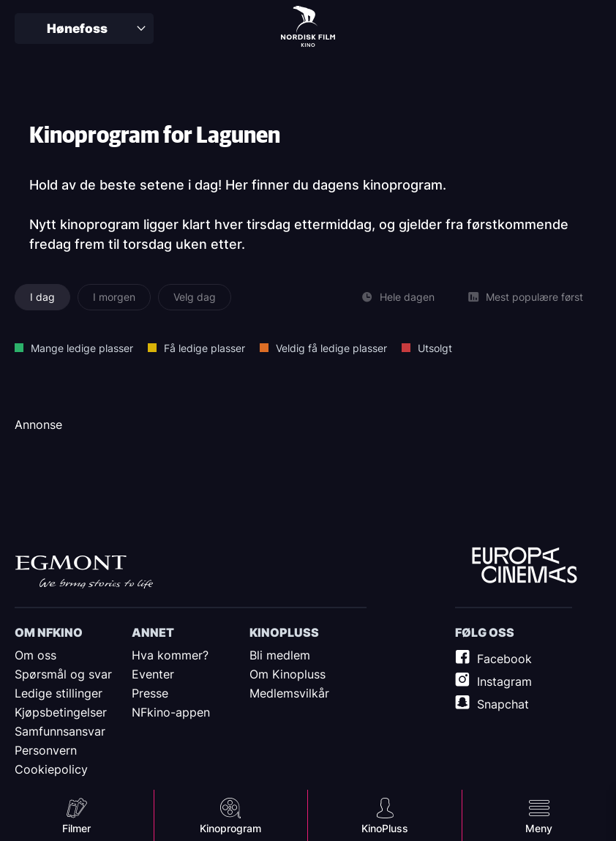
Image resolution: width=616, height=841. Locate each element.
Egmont (84, 572)
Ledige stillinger (59, 693)
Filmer (76, 828)
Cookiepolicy (51, 769)
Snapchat (503, 704)
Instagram (504, 681)
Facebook (504, 659)
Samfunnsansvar (60, 731)
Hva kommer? (170, 655)
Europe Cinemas (525, 566)
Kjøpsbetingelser (61, 712)
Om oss (35, 655)
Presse (150, 693)
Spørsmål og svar (63, 674)
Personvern (46, 750)
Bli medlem (280, 655)
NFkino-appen (171, 712)
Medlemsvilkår (289, 693)
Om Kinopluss (288, 674)
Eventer (153, 674)
